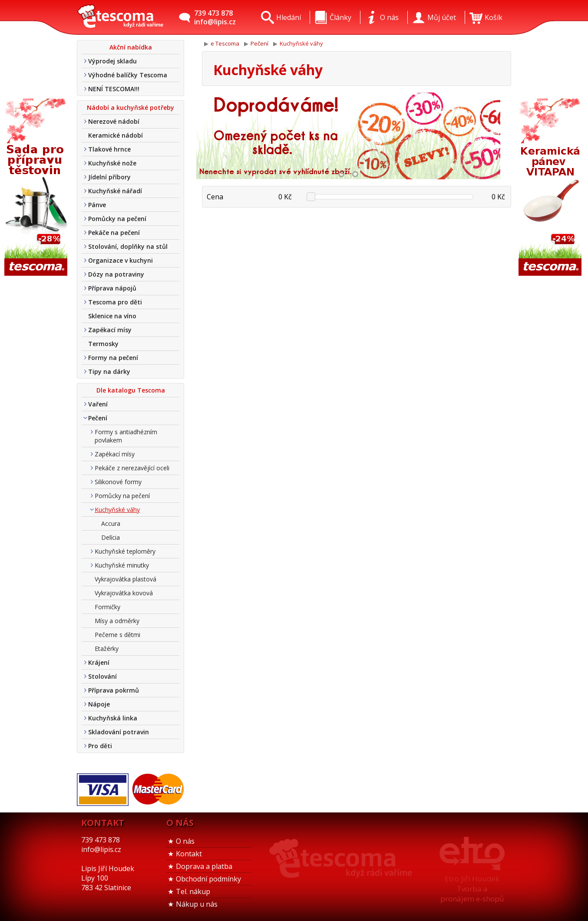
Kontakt (189, 854)
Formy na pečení (113, 358)
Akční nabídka (131, 47)
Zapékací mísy (110, 330)
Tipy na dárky (109, 371)
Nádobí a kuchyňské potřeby (130, 107)
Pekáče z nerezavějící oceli (132, 468)
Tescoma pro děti (115, 302)
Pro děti (100, 746)
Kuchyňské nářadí (115, 191)
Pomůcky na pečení (117, 219)
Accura (111, 523)
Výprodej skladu (112, 61)
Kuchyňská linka (113, 718)
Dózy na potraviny (116, 274)
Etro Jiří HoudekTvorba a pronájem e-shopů (472, 889)
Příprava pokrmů (114, 690)
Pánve (97, 205)
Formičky (107, 607)
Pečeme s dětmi (117, 635)
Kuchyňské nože (112, 163)
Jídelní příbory (109, 177)
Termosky (103, 344)
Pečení (98, 418)
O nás (185, 841)
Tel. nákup (193, 891)
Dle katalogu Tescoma (131, 390)
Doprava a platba (204, 866)
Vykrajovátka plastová (126, 579)
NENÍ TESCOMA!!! (114, 89)
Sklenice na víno (112, 316)
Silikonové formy (118, 482)
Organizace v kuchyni (121, 260)
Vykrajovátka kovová (124, 593)
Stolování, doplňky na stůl (128, 246)
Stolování (102, 676)
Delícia (111, 537)
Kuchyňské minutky (122, 565)
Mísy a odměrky (117, 621)
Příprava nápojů (112, 288)
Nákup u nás (197, 904)
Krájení (99, 662)
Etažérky (107, 649)
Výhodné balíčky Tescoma (128, 75)
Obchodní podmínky (208, 879)
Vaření (98, 404)
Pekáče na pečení (114, 233)
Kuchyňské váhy (117, 510)
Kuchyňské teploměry (125, 551)
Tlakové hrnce (109, 149)
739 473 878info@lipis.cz (215, 17)
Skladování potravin (119, 732)
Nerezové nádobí (114, 121)
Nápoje (99, 704)
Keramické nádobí (116, 135)
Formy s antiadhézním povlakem (126, 436)
